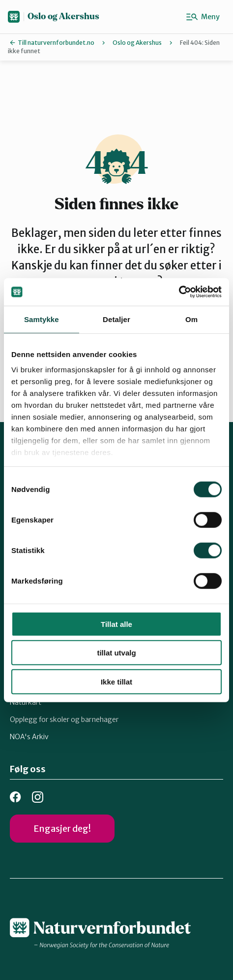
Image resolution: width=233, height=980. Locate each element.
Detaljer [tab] (116, 319)
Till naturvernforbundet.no (56, 43)
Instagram (38, 797)
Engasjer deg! (62, 829)
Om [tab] (191, 319)
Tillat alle (116, 624)
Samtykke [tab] (42, 319)
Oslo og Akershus (63, 16)
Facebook (15, 797)
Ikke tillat (116, 681)
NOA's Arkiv (29, 737)
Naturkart (26, 702)
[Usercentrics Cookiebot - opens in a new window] (179, 292)
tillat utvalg (116, 653)
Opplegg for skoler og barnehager (64, 719)
